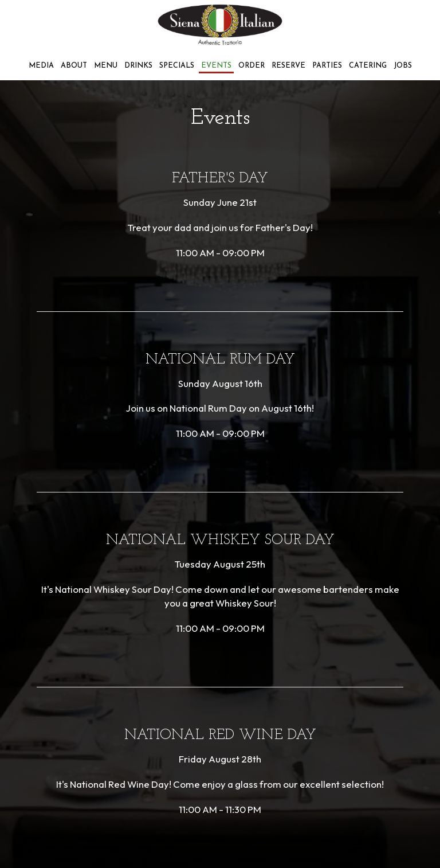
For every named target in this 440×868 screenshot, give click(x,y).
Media (41, 66)
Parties (327, 66)
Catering (368, 66)
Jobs (403, 66)
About (74, 66)
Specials (177, 66)
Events (216, 66)
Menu (106, 66)
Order (252, 66)
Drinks (138, 66)
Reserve (288, 66)
